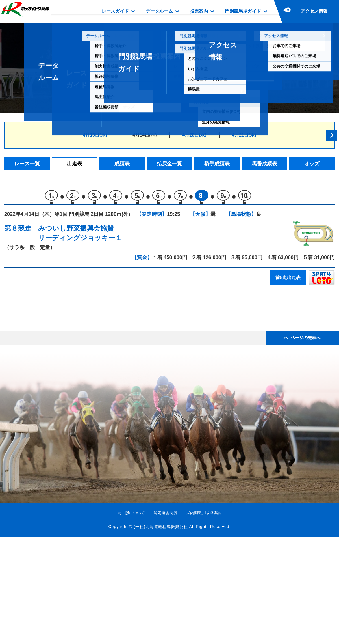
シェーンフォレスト (64, 357)
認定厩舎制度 (166, 620)
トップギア (54, 394)
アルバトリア (57, 333)
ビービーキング (59, 381)
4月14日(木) (144, 135)
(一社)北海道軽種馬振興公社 (161, 634)
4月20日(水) (194, 135)
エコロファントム (62, 345)
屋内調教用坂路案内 (204, 620)
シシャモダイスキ (62, 321)
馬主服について (131, 620)
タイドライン (57, 370)
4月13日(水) (95, 135)
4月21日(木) (244, 135)
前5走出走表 (288, 280)
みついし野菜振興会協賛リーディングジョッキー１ (80, 235)
